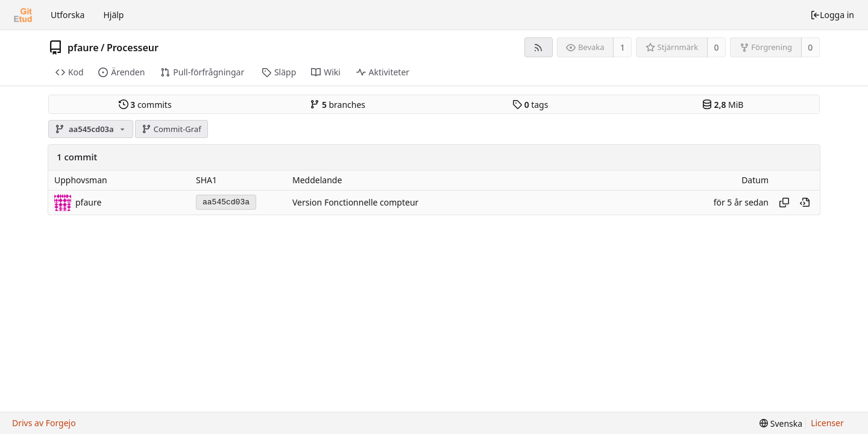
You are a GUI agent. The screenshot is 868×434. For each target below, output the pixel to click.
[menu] (781, 423)
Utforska (68, 15)
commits (145, 105)
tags (530, 105)
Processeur (133, 48)
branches (338, 105)
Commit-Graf (171, 129)
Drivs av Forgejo (44, 423)
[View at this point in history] (805, 203)
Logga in (832, 15)
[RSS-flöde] (539, 47)
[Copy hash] (784, 203)
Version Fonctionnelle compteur (355, 202)
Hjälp (113, 15)
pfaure (83, 48)
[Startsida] (23, 15)
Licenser (827, 423)
